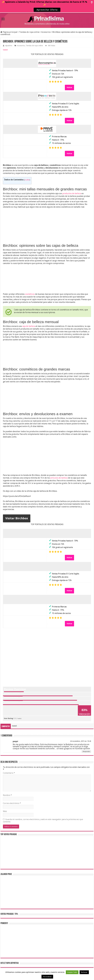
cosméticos (30, 294)
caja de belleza (29, 326)
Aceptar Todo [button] (72, 972)
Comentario (9, 773)
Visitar (69, 87)
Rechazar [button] (84, 972)
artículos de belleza (59, 478)
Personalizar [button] (47, 977)
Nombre (7, 795)
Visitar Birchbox (17, 518)
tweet (5, 50)
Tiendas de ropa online (29, 32)
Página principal (9, 32)
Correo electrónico (12, 803)
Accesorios (46, 32)
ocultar (27, 180)
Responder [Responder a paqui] (86, 751)
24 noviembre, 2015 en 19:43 (81, 741)
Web (5, 811)
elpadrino (9, 46)
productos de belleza (72, 193)
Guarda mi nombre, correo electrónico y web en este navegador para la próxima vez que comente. (43, 821)
